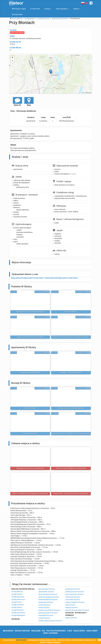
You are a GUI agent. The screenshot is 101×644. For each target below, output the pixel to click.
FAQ (43, 631)
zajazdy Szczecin (71, 607)
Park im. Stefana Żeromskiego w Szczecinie (30, 494)
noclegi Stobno (17, 607)
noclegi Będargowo (18, 615)
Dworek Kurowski (30, 433)
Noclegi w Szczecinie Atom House (30, 312)
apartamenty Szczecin (46, 592)
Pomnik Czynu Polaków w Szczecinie (71, 468)
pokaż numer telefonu (17, 33)
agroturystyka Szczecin (47, 589)
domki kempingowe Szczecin (49, 597)
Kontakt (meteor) (22, 631)
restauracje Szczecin (73, 597)
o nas (69, 631)
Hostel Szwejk (30, 408)
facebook (8, 631)
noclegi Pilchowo (18, 610)
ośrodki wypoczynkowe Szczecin (50, 621)
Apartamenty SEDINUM (30, 373)
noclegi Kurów (17, 602)
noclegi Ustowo (17, 594)
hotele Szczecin (44, 607)
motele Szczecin (44, 618)
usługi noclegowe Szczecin (75, 602)
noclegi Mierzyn (17, 592)
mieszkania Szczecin (46, 615)
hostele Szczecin (44, 605)
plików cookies (21, 640)
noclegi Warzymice (18, 599)
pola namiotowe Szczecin (74, 594)
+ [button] (12, 58)
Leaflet (83, 93)
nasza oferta (79, 631)
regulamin (36, 631)
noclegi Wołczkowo (18, 613)
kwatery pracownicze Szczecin (49, 610)
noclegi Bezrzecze (18, 597)
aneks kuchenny (71, 618)
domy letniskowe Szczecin (48, 594)
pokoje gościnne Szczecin (75, 592)
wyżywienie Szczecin (46, 602)
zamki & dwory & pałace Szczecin (77, 610)
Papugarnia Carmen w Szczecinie (30, 468)
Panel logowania (50, 633)
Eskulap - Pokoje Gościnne (71, 373)
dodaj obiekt (92, 631)
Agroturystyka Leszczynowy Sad (30, 337)
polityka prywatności (56, 631)
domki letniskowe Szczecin (48, 600)
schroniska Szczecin (73, 600)
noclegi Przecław (18, 605)
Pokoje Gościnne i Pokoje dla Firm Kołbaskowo (71, 433)
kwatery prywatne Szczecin (48, 613)
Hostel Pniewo (71, 312)
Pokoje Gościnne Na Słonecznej (71, 408)
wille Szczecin (70, 605)
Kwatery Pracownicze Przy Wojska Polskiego (71, 337)
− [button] (12, 61)
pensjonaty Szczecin (73, 589)
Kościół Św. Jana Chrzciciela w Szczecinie (71, 494)
